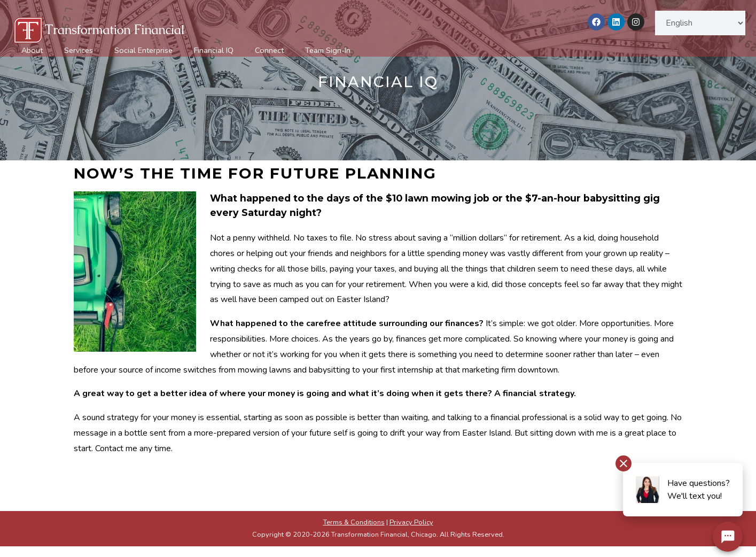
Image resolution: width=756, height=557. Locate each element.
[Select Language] (700, 23)
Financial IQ (214, 50)
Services (79, 50)
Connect (269, 50)
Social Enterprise (143, 50)
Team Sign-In (328, 50)
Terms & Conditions (354, 522)
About (32, 50)
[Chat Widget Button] (728, 537)
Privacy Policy (411, 522)
